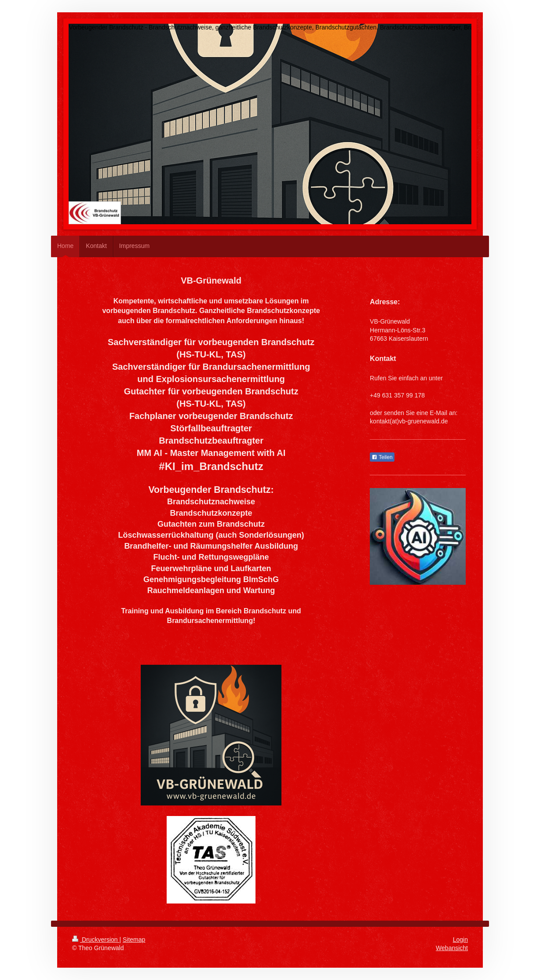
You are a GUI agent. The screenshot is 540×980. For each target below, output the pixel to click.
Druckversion (96, 940)
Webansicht (452, 948)
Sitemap (134, 940)
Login (460, 940)
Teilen (382, 457)
